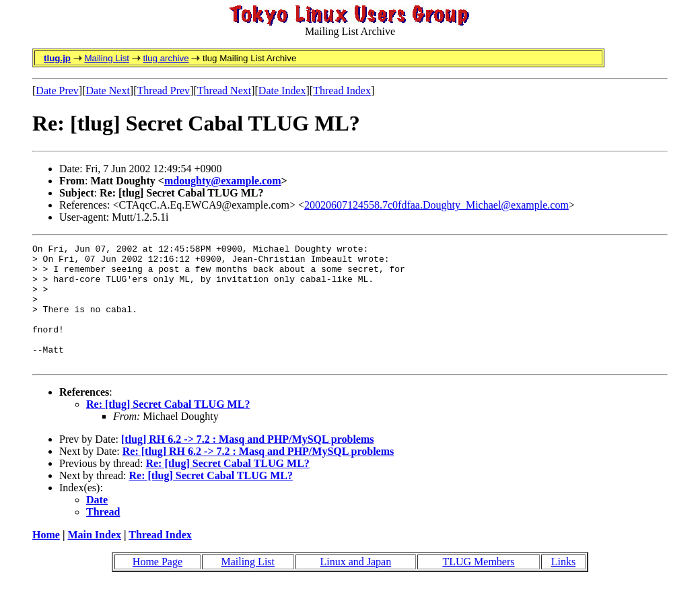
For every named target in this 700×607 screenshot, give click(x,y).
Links (563, 586)
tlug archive (166, 58)
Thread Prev (163, 91)
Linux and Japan (355, 586)
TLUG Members (478, 586)
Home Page (157, 586)
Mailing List (107, 58)
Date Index (282, 91)
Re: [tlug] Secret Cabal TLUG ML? (168, 428)
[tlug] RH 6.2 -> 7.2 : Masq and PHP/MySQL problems (248, 463)
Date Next (108, 91)
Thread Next (224, 91)
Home (46, 559)
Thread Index (342, 91)
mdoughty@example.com (223, 181)
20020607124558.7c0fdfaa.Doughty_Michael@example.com (436, 205)
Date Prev (57, 91)
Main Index (94, 559)
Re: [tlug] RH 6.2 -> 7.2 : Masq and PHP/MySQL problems (258, 475)
